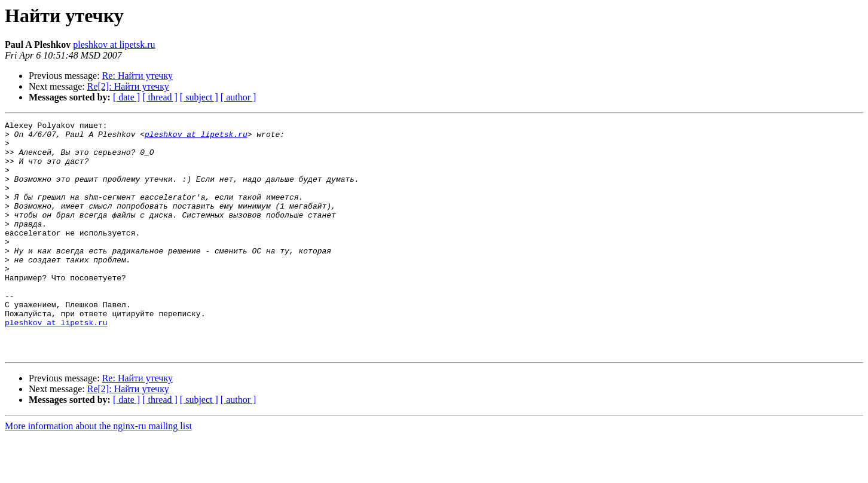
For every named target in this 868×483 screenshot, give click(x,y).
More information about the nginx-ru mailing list (98, 473)
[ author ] (239, 97)
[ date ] (126, 97)
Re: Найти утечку (137, 76)
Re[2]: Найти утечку (128, 86)
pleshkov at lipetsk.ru (114, 45)
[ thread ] (160, 97)
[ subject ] (199, 97)
